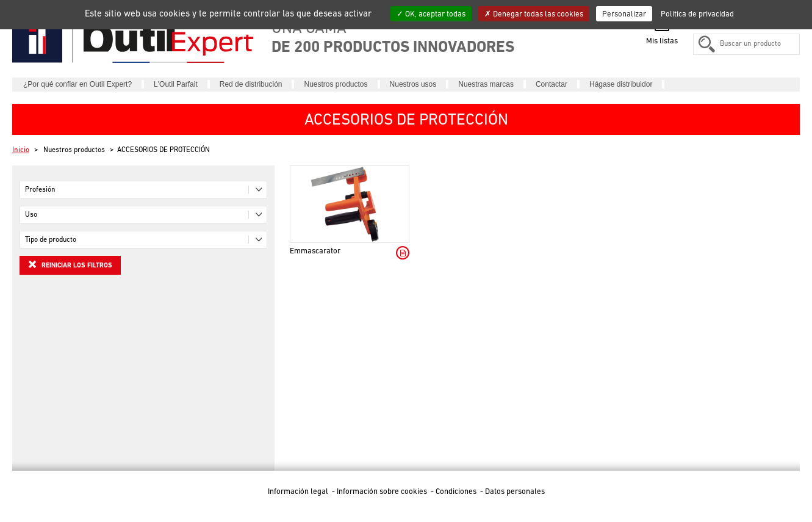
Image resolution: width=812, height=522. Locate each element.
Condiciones (457, 491)
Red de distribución (251, 84)
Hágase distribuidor (621, 84)
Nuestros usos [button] (413, 84)
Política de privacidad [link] (697, 14)
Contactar (552, 84)
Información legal (299, 491)
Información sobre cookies (383, 491)
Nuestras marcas (486, 84)
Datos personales (515, 491)
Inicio (21, 150)
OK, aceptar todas (431, 14)
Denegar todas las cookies (534, 14)
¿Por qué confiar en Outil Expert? (77, 84)
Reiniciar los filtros (70, 264)
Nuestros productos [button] (336, 84)
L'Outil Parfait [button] (176, 84)
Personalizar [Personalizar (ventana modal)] (624, 14)
